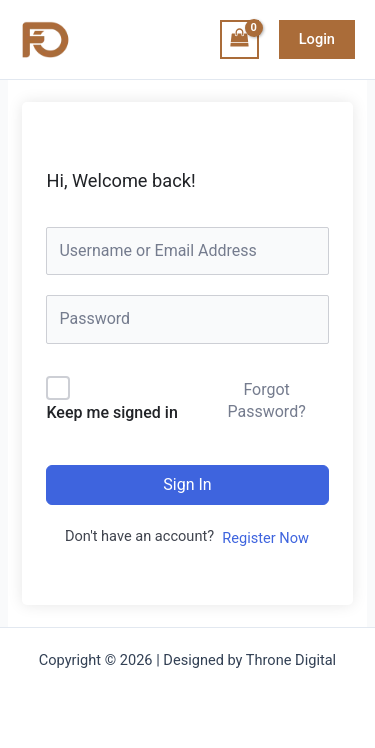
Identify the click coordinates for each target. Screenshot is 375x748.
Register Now (265, 538)
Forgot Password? (266, 400)
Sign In (187, 484)
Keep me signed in (111, 412)
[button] (317, 39)
